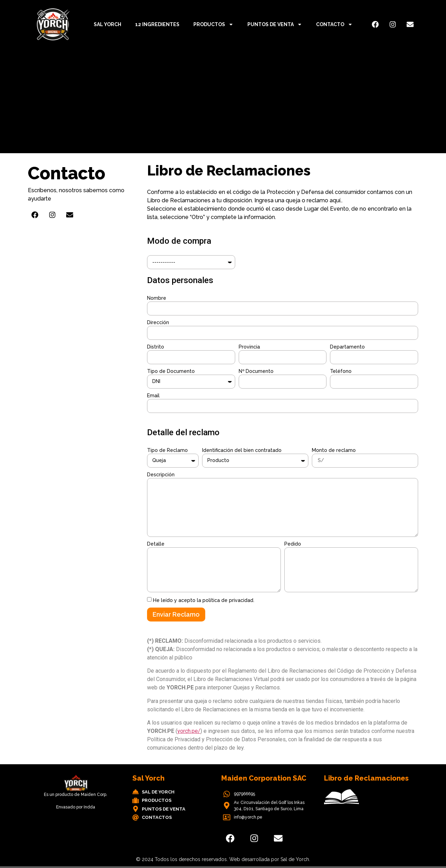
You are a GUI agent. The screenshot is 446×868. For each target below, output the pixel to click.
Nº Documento (256, 371)
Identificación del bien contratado (242, 450)
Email (153, 396)
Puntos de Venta (275, 24)
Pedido (293, 544)
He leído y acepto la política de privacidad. (204, 600)
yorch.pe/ (189, 731)
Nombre (157, 298)
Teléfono (341, 371)
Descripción (161, 475)
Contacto (334, 24)
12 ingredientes (157, 24)
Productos (213, 24)
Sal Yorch (107, 24)
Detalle (156, 544)
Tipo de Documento (171, 371)
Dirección (158, 322)
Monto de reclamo (334, 450)
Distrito (156, 347)
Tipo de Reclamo (167, 450)
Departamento (347, 347)
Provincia (249, 347)
